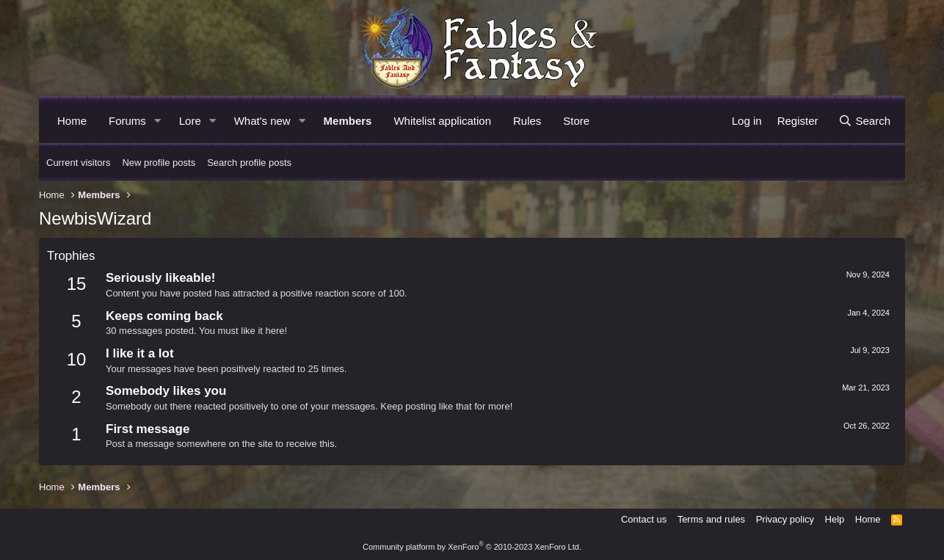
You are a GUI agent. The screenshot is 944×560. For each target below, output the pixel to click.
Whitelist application (442, 121)
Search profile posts (249, 163)
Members (348, 121)
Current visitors (78, 163)
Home (72, 121)
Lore (190, 121)
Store (576, 121)
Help (835, 519)
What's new (262, 121)
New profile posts (159, 163)
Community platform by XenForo (472, 547)
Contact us (644, 519)
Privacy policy (785, 519)
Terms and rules (711, 519)
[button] (158, 121)
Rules (527, 121)
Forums (127, 121)
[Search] (864, 121)
